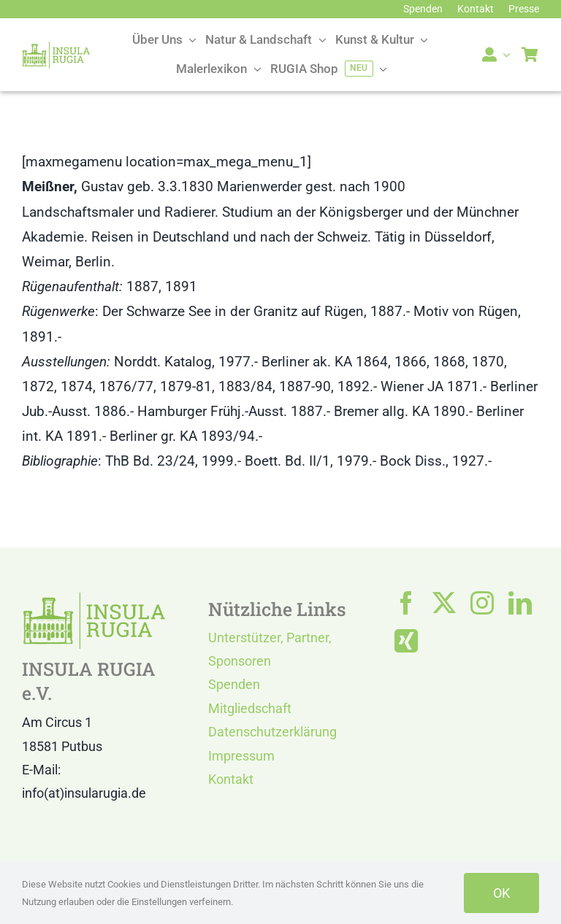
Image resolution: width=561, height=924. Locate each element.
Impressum (241, 756)
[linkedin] (520, 603)
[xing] (406, 641)
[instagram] (482, 603)
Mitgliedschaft (250, 708)
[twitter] (444, 603)
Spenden (234, 684)
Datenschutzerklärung (272, 732)
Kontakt (231, 779)
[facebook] (406, 603)
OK (501, 893)
